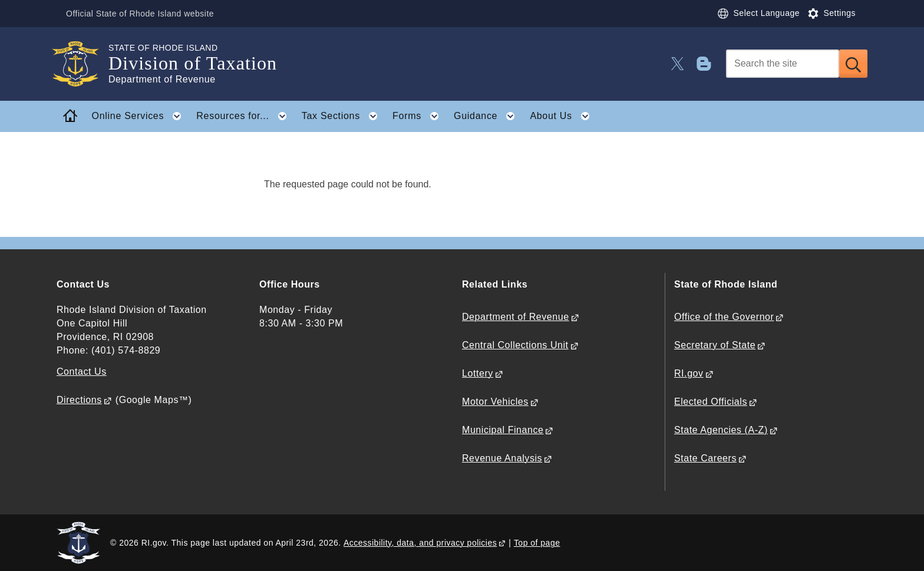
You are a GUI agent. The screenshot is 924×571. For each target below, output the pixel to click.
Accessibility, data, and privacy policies (420, 543)
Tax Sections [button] (343, 116)
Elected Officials (711, 402)
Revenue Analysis (502, 458)
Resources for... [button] (245, 116)
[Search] (783, 64)
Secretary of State (715, 345)
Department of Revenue (516, 317)
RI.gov (689, 373)
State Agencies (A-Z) (721, 430)
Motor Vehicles (495, 402)
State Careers (705, 458)
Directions (79, 400)
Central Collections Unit (515, 345)
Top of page (537, 543)
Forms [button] (419, 116)
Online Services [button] (140, 116)
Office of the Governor (724, 317)
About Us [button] (563, 116)
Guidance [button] (488, 116)
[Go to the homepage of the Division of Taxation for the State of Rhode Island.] (82, 64)
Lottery (478, 373)
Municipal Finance (503, 430)
